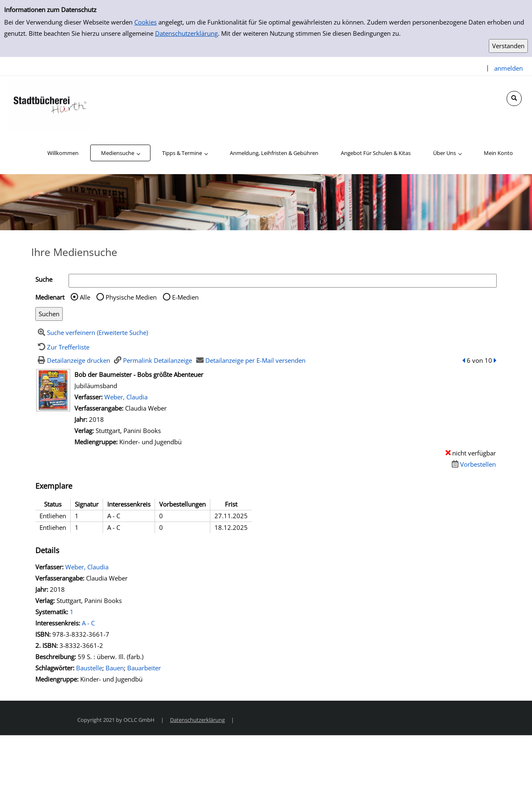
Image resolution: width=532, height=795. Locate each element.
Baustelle (89, 668)
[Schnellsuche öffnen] (514, 98)
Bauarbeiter (144, 668)
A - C (88, 623)
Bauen (115, 668)
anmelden (509, 68)
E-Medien (185, 297)
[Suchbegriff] (283, 281)
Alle (85, 297)
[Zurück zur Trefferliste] (62, 347)
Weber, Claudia (126, 397)
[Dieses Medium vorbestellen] (473, 464)
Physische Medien (131, 297)
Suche (44, 279)
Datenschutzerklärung (186, 33)
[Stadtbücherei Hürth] (50, 103)
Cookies (145, 22)
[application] (120, 153)
